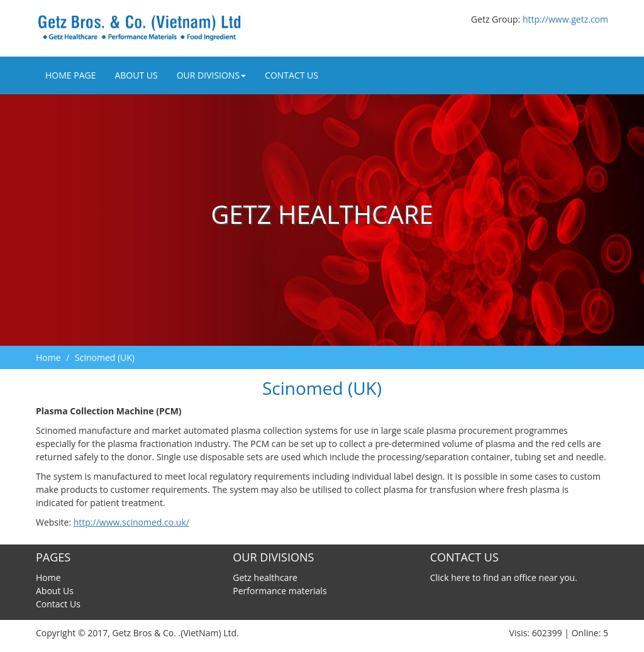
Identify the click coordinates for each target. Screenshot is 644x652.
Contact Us (291, 75)
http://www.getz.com (565, 19)
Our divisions (211, 75)
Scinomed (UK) (105, 357)
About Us (136, 75)
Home (48, 357)
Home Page (70, 75)
